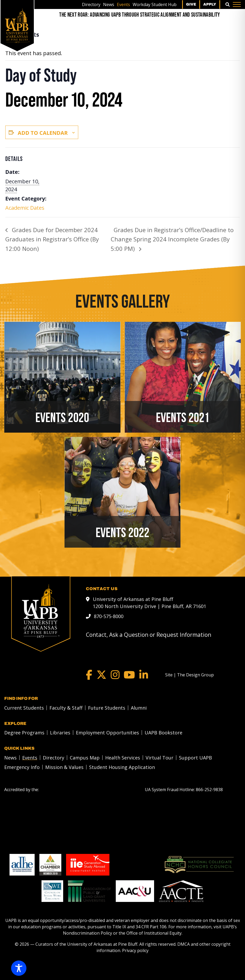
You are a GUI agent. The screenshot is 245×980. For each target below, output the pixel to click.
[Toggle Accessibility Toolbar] (19, 968)
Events (123, 4)
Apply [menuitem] (210, 4)
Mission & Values (64, 767)
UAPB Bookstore (163, 733)
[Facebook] (89, 675)
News (109, 4)
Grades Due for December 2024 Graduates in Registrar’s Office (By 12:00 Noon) (52, 239)
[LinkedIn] (144, 675)
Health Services (123, 758)
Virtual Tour (160, 758)
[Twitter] (101, 675)
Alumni (139, 708)
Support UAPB (195, 758)
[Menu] (237, 4)
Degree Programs (24, 733)
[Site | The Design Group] (189, 675)
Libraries (60, 733)
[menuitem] (91, 4)
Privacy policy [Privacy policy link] (135, 950)
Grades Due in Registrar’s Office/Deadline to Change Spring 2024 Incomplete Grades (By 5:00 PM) (172, 239)
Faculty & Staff (66, 708)
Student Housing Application (122, 767)
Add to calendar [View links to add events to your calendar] (43, 133)
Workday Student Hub (155, 4)
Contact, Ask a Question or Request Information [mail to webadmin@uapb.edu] (149, 635)
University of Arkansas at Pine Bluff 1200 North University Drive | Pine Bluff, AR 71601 (149, 603)
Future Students (107, 708)
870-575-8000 (109, 616)
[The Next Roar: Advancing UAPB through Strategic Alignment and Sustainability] (140, 15)
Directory (91, 4)
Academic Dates (25, 208)
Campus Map (85, 758)
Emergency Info (22, 767)
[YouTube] (129, 675)
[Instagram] (115, 675)
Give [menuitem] (191, 4)
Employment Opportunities (107, 733)
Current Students (24, 708)
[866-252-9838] (209, 790)
